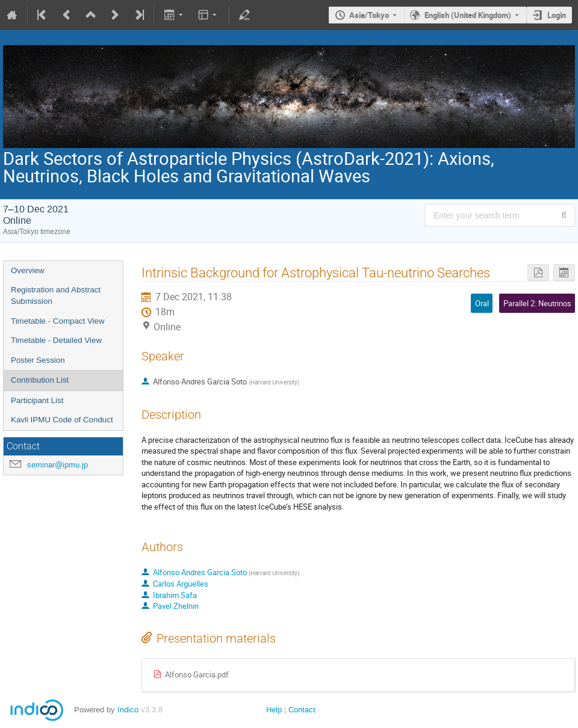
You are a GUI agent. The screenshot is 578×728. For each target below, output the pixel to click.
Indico (128, 710)
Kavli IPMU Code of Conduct (62, 420)
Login (557, 15)
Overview (28, 270)
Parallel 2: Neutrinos (537, 303)
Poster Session (38, 360)
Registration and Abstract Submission (56, 295)
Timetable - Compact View (58, 321)
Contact (302, 710)
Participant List (37, 400)
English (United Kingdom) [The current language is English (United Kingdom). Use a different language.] (468, 15)
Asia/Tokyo (369, 15)
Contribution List (40, 380)
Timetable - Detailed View (56, 340)
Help (274, 710)
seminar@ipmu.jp (57, 465)
